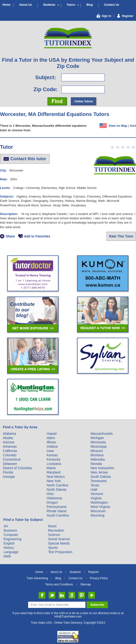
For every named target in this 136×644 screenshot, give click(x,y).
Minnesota (98, 442)
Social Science (59, 539)
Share (10, 236)
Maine (51, 468)
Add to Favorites (37, 236)
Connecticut (12, 459)
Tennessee (99, 481)
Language (11, 552)
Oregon (52, 502)
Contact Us (112, 5)
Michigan (97, 438)
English (9, 543)
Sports (53, 548)
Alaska (8, 438)
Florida (8, 472)
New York (54, 481)
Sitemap (85, 584)
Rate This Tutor (121, 236)
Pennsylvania (57, 507)
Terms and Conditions (59, 584)
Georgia (9, 477)
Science (54, 535)
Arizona (8, 442)
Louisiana (54, 464)
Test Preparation (60, 552)
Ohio (50, 494)
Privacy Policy (99, 578)
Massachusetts (102, 434)
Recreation (56, 530)
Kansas (52, 455)
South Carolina (58, 515)
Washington (99, 502)
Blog (90, 5)
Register (94, 572)
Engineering (13, 539)
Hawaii (52, 434)
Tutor (7, 147)
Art (6, 526)
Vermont (97, 494)
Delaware (10, 464)
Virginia (96, 498)
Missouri (97, 451)
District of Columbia (17, 468)
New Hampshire (102, 468)
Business (10, 530)
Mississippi (99, 446)
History (9, 548)
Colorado (10, 455)
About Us (25, 5)
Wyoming (97, 515)
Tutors (71, 5)
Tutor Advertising (37, 578)
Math (7, 556)
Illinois (51, 442)
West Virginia (100, 507)
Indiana (52, 446)
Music (52, 526)
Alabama (9, 434)
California (10, 451)
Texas (95, 485)
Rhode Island (57, 511)
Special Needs (59, 543)
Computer (11, 535)
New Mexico (56, 477)
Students (49, 5)
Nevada (96, 464)
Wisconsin (98, 511)
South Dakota (101, 477)
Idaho (51, 438)
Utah (94, 490)
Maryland (54, 472)
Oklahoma (54, 498)
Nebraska (98, 459)
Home (6, 5)
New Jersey (99, 472)
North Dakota (57, 490)
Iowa (50, 451)
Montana (97, 455)
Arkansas (10, 446)
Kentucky (54, 459)
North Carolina (58, 485)
